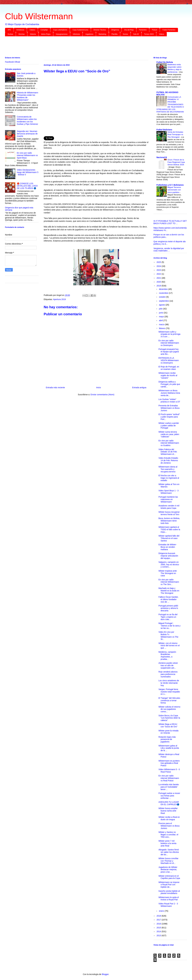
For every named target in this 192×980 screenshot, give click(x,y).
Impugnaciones (62, 34)
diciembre (164, 289)
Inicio (99, 387)
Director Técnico (100, 30)
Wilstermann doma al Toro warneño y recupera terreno (168, 469)
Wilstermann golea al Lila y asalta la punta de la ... (169, 748)
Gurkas (10, 34)
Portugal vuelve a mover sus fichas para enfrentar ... (169, 796)
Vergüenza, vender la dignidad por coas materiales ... (169, 250)
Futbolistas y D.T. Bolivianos (170, 185)
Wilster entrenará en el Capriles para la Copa (169, 877)
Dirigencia (115, 30)
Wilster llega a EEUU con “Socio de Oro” (168, 725)
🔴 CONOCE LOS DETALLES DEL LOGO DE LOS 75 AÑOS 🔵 (27, 186)
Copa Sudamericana (80, 30)
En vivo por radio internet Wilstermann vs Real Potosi (169, 778)
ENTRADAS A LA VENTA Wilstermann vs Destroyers (169, 360)
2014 (159, 931)
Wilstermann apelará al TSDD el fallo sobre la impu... (169, 529)
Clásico (32, 30)
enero (162, 911)
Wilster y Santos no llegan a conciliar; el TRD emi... (168, 835)
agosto (162, 305)
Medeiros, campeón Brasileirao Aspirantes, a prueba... (167, 656)
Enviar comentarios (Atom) (102, 395)
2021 (159, 278)
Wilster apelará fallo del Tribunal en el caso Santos (169, 538)
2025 (159, 262)
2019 (159, 286)
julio (161, 309)
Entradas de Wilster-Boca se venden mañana (168, 547)
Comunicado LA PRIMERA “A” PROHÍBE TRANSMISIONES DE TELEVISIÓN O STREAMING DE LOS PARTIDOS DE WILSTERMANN (170, 104)
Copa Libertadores (60, 30)
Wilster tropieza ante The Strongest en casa (168, 573)
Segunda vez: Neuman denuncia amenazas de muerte (27, 134)
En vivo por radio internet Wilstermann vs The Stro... (169, 582)
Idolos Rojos (46, 34)
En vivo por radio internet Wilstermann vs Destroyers (169, 343)
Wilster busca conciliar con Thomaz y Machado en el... (168, 861)
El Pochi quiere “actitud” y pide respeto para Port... (169, 417)
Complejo (44, 30)
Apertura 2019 (59, 299)
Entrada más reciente (55, 387)
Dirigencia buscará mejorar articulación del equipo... (168, 556)
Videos (161, 34)
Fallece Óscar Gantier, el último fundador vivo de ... (168, 599)
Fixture (155, 30)
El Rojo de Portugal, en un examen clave (169, 368)
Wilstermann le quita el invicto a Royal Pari (169, 899)
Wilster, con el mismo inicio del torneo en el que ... (169, 646)
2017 (159, 920)
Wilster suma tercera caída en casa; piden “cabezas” (169, 434)
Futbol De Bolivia (165, 62)
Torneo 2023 (149, 34)
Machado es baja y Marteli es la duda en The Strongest (169, 591)
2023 (159, 270)
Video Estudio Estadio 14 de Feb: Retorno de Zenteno (168, 460)
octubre (163, 297)
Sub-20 (136, 34)
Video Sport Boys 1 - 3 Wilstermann (169, 492)
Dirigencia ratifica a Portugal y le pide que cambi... (169, 384)
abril (161, 320)
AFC (9, 30)
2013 (159, 935)
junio (161, 313)
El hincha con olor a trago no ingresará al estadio (169, 478)
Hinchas (22, 34)
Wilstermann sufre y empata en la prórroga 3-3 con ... (169, 334)
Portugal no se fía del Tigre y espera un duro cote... (168, 617)
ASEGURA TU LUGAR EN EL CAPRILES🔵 (169, 803)
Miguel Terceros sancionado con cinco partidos (174, 190)
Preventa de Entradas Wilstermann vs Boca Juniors (169, 408)
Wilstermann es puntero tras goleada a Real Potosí (169, 763)
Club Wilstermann (39, 16)
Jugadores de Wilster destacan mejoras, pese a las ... (168, 870)
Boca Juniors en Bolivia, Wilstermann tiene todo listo (169, 521)
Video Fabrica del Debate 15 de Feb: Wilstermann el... (168, 452)
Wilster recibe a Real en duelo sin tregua (169, 818)
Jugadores (89, 34)
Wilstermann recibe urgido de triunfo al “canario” (168, 375)
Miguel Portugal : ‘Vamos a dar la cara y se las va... (169, 626)
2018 (159, 916)
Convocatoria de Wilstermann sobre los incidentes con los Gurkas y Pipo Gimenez (28, 120)
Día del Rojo (129, 30)
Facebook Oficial (12, 62)
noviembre (164, 293)
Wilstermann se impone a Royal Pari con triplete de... (169, 885)
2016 (159, 924)
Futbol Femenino (169, 30)
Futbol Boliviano (164, 130)
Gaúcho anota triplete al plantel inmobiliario (169, 892)
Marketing (102, 34)
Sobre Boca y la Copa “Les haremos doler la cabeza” (169, 718)
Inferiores (76, 34)
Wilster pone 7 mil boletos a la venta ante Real (167, 843)
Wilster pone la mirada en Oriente (168, 732)
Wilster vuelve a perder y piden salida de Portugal (169, 426)
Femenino (143, 30)
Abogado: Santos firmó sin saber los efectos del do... (169, 852)
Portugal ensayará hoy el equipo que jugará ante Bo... (169, 352)
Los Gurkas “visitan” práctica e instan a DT (169, 400)
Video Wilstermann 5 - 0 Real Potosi (169, 771)
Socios (125, 34)
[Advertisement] (91, 47)
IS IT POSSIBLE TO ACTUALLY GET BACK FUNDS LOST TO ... (170, 222)
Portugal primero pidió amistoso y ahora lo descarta (168, 608)
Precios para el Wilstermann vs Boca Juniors (169, 826)
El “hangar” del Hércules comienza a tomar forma (169, 700)
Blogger (105, 974)
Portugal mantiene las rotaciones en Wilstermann (168, 499)
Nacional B (162, 157)
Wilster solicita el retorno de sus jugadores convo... (169, 709)
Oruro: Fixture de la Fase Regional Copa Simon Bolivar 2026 (176, 162)
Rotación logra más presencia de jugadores (167, 739)
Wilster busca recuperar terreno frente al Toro (169, 513)
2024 (159, 266)
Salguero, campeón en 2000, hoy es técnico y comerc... (169, 565)
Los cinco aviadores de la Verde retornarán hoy (169, 683)
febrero (162, 328)
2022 (159, 274)
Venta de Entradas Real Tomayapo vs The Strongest (175, 135)
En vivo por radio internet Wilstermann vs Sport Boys (27, 155)
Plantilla (114, 34)
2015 (159, 928)
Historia (33, 34)
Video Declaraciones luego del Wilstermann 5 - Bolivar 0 (28, 172)
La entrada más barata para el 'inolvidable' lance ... (169, 787)
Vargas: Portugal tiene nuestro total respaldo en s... (169, 692)
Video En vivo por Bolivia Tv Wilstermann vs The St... (168, 636)
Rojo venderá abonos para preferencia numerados (168, 674)
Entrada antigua (139, 387)
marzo (162, 324)
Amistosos (20, 30)
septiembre (164, 301)
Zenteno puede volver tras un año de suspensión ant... (168, 665)
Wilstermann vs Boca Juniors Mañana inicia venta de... (169, 393)
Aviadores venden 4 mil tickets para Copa (169, 507)
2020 (159, 282)
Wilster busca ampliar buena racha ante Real (168, 811)
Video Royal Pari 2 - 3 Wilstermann (168, 905)
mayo (162, 317)
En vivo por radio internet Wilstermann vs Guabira (169, 443)
